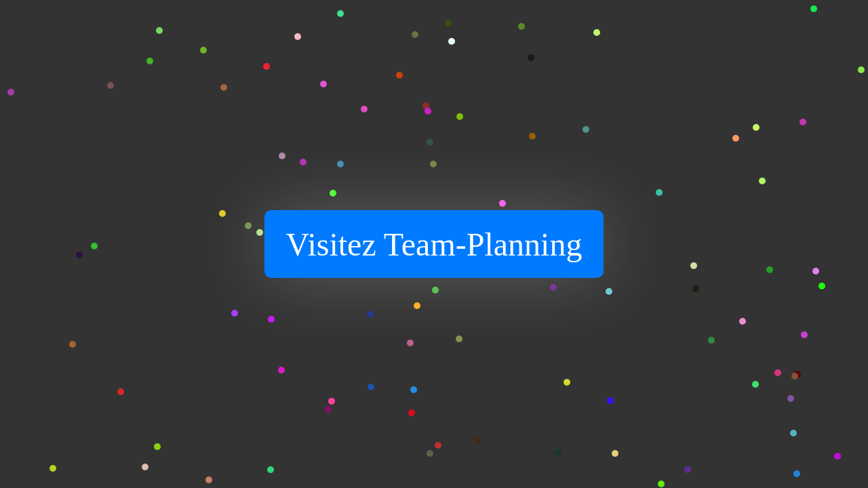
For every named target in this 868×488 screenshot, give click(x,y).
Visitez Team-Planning (434, 244)
